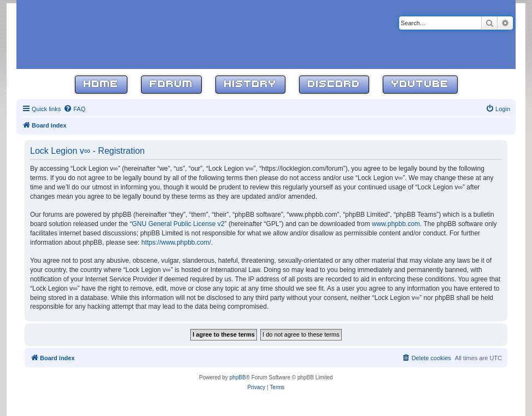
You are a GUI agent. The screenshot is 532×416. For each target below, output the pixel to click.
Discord (334, 85)
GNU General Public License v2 (178, 224)
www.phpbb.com (396, 224)
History (250, 85)
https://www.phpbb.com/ (176, 242)
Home (101, 85)
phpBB (238, 377)
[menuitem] (74, 109)
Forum (171, 85)
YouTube (420, 85)
